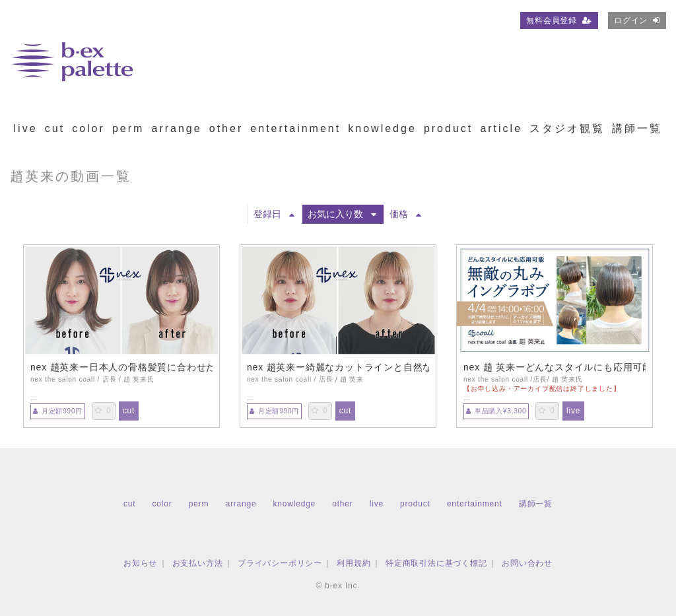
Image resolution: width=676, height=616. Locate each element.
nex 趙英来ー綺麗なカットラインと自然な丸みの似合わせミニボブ (338, 367)
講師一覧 (637, 128)
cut (55, 128)
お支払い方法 (198, 563)
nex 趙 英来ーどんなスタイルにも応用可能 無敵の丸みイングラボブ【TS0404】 (555, 367)
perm (128, 128)
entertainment (295, 128)
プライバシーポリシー (280, 563)
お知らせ (140, 563)
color (88, 128)
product (448, 128)
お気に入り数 (342, 214)
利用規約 (354, 563)
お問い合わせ (527, 563)
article (501, 128)
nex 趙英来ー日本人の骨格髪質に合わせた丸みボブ (121, 367)
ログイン (637, 20)
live (26, 128)
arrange (176, 128)
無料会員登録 (559, 20)
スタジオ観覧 (567, 128)
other (226, 128)
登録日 (274, 214)
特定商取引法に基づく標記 (436, 563)
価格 (405, 214)
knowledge (382, 128)
